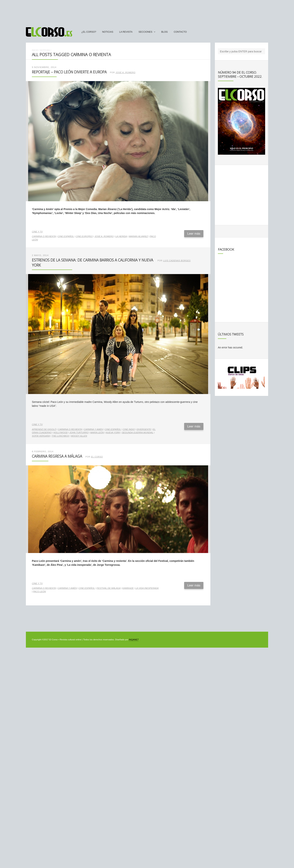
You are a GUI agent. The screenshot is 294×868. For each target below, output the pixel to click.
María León (97, 432)
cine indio (129, 429)
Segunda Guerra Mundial (138, 432)
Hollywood (61, 432)
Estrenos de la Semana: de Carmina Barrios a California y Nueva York (93, 263)
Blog (165, 32)
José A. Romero (126, 72)
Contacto (180, 32)
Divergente (144, 429)
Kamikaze (128, 588)
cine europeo (84, 236)
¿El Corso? (89, 32)
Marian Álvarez (138, 236)
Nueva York (113, 432)
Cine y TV (37, 232)
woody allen (79, 436)
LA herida (121, 236)
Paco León (39, 591)
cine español (66, 236)
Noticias (108, 32)
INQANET (134, 640)
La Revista (126, 32)
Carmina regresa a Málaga (57, 456)
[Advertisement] (147, 12)
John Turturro (79, 432)
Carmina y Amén (93, 429)
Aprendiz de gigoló (44, 429)
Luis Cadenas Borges (177, 261)
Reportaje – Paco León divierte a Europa (69, 72)
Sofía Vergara (41, 436)
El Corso (97, 457)
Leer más (194, 234)
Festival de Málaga (109, 588)
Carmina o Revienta (44, 236)
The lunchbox (60, 436)
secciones (145, 32)
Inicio (35, 50)
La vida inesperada (147, 588)
